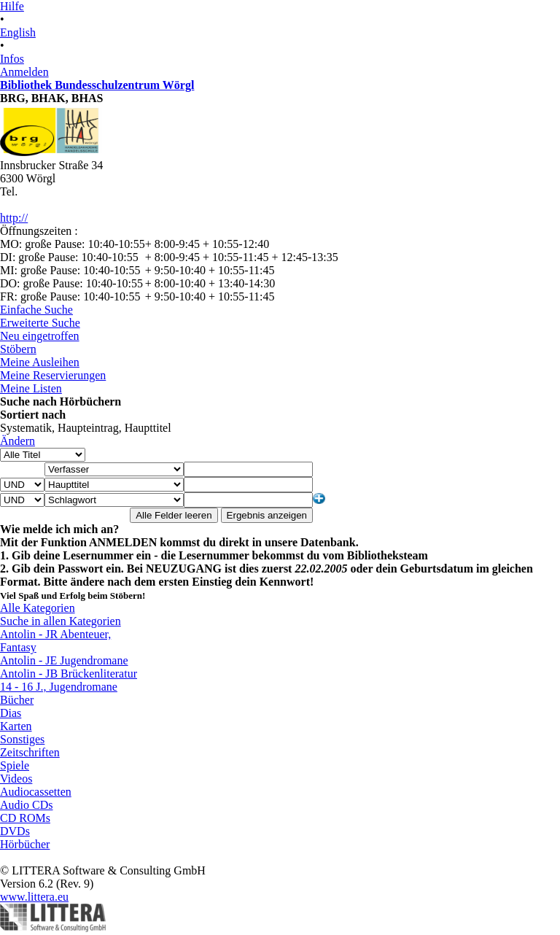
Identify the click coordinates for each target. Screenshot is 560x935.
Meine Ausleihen (40, 362)
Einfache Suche (36, 310)
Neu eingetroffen (40, 336)
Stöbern (18, 349)
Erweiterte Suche (40, 323)
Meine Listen (31, 388)
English (18, 32)
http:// (14, 218)
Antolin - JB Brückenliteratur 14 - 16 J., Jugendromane (69, 680)
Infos (12, 59)
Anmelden (24, 72)
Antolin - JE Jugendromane (64, 660)
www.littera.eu (34, 897)
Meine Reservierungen (53, 375)
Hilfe (12, 6)
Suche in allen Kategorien (61, 621)
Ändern (17, 441)
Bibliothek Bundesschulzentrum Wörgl (97, 85)
